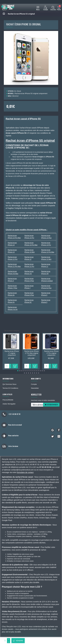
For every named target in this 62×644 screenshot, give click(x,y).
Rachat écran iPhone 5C (29, 301)
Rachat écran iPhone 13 (12, 251)
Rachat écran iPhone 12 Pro (13, 258)
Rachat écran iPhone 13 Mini (29, 251)
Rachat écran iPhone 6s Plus (46, 287)
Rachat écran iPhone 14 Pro (29, 237)
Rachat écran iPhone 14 (12, 244)
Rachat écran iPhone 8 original (47, 280)
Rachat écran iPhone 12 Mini (46, 258)
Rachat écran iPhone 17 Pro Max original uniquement (31, 353)
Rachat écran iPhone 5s (12, 301)
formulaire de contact (25, 472)
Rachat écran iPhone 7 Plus (12, 287)
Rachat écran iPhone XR (46, 273)
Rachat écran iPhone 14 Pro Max (14, 237)
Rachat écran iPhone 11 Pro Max (14, 265)
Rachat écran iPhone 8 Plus (29, 280)
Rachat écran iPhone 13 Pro (46, 244)
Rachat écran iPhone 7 (29, 287)
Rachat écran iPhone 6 (46, 294)
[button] (18, 371)
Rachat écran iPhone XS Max (13, 273)
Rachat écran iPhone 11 (46, 265)
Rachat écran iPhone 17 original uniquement (12, 353)
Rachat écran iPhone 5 (46, 301)
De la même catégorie (12, 331)
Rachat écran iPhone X (12, 280)
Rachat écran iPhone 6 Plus (29, 294)
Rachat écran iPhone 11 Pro (29, 265)
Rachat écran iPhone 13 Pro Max (31, 244)
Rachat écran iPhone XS (29, 273)
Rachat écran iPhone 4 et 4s (13, 308)
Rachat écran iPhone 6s (12, 294)
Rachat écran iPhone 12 (29, 258)
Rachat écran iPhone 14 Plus (46, 237)
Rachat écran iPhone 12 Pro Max (48, 251)
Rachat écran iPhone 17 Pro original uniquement (51, 353)
